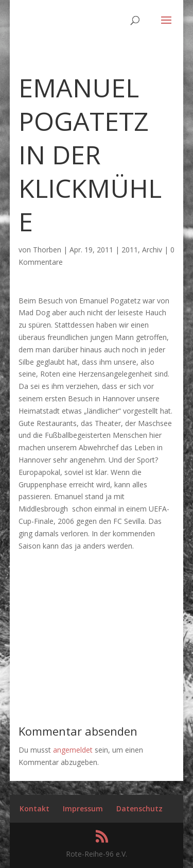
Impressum (83, 809)
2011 (130, 250)
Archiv (152, 250)
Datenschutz (139, 809)
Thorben (47, 250)
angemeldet (73, 750)
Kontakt (34, 809)
